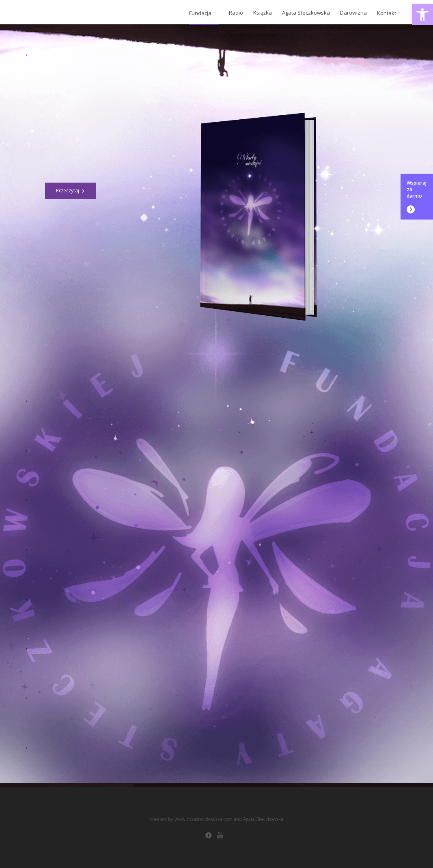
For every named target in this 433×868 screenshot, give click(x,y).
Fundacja (204, 13)
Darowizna (353, 13)
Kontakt (390, 13)
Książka (263, 13)
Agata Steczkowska (306, 13)
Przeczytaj (70, 191)
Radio (236, 13)
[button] (422, 15)
